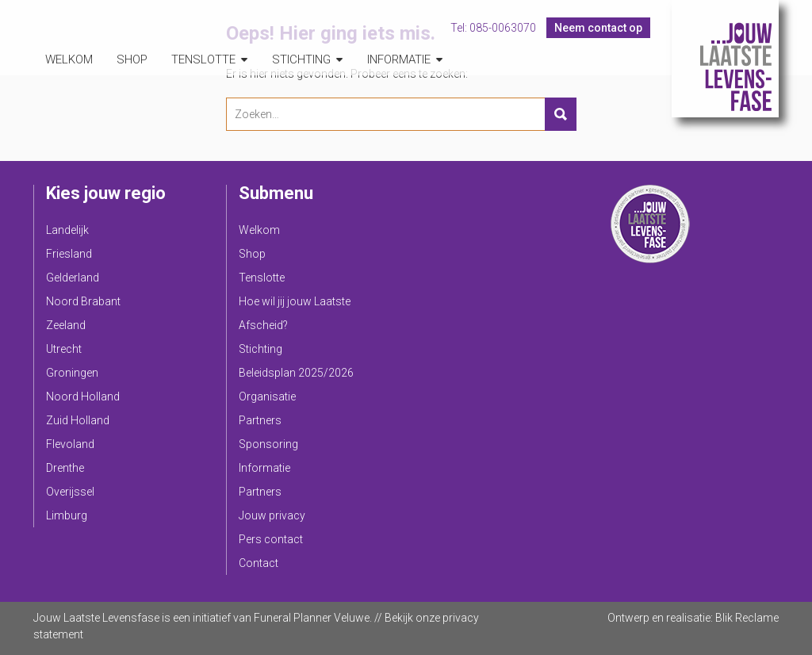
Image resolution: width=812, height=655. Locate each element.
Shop (132, 59)
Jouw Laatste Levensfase (725, 59)
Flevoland (70, 444)
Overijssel (70, 492)
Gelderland (73, 278)
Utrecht (64, 349)
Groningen (72, 373)
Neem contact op (598, 28)
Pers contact (271, 539)
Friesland (69, 254)
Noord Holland (83, 396)
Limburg (67, 515)
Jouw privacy (272, 515)
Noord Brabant (83, 301)
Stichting (301, 59)
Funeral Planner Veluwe (312, 618)
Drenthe (65, 468)
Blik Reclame (747, 618)
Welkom (69, 59)
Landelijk (67, 230)
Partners (260, 420)
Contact (259, 563)
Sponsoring (268, 444)
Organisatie (267, 396)
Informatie (399, 59)
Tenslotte (203, 59)
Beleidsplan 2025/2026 (296, 373)
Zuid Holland (78, 420)
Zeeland (66, 325)
